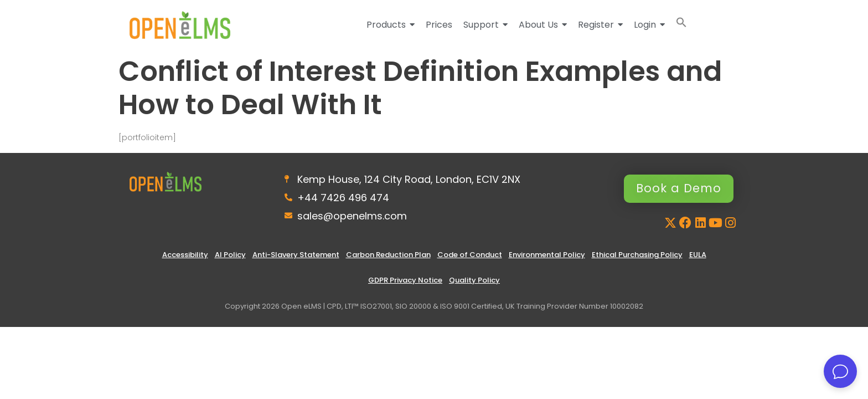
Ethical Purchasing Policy (637, 256)
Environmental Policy (547, 256)
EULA (698, 256)
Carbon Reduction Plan (388, 256)
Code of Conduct (470, 256)
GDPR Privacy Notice (405, 282)
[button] (681, 25)
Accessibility (185, 256)
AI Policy (230, 256)
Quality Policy (474, 282)
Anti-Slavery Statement (296, 256)
